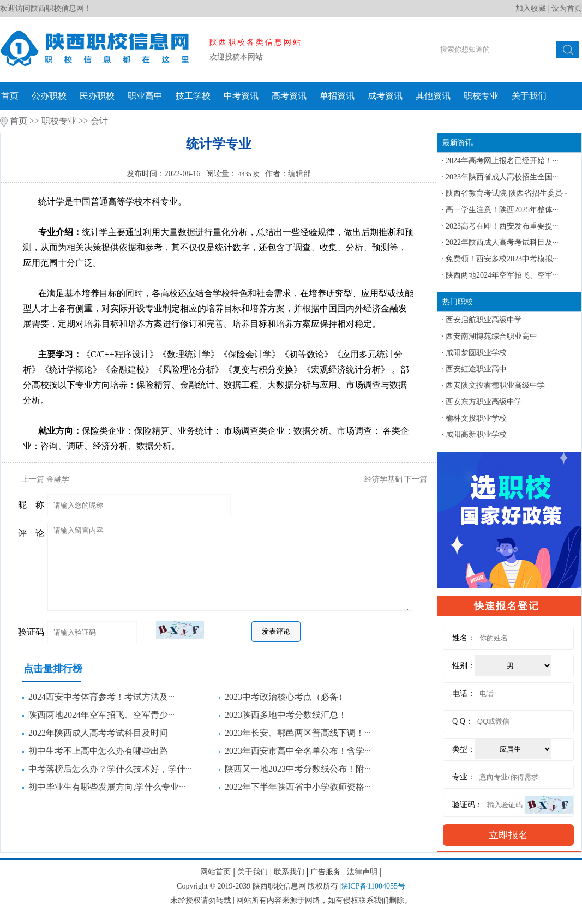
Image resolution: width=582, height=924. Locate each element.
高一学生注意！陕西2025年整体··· (502, 210)
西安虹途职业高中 (476, 369)
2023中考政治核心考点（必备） (286, 697)
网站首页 (215, 872)
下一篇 (400, 479)
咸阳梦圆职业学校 (476, 353)
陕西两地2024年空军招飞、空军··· (502, 275)
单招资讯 (337, 96)
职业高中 (145, 96)
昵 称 (31, 505)
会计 (99, 121)
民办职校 (97, 96)
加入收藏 (531, 8)
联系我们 (289, 872)
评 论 (31, 533)
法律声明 (362, 872)
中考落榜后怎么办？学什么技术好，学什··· (110, 769)
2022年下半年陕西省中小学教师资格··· (298, 787)
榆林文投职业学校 (476, 418)
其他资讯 (433, 96)
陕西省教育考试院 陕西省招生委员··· (507, 193)
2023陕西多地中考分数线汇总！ (286, 715)
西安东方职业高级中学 (484, 402)
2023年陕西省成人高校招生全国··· (502, 177)
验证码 (31, 632)
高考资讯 (289, 96)
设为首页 (567, 8)
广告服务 (326, 872)
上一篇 (41, 479)
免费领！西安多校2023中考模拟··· (502, 259)
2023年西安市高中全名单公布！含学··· (298, 751)
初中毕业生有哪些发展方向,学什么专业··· (107, 787)
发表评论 (276, 631)
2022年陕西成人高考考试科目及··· (502, 242)
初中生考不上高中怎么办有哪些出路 (98, 751)
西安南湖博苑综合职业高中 (491, 336)
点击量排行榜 (53, 669)
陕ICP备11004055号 (373, 886)
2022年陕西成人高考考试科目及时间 (98, 733)
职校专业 (481, 96)
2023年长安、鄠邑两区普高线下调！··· (298, 733)
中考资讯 (241, 96)
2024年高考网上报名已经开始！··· (502, 161)
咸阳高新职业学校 (476, 434)
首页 (10, 96)
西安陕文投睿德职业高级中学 (495, 385)
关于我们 (529, 96)
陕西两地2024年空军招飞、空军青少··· (101, 715)
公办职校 (49, 96)
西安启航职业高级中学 (484, 320)
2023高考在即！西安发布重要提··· (502, 226)
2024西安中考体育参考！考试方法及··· (101, 697)
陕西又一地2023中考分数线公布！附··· (298, 769)
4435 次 (248, 174)
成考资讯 (385, 96)
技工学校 (193, 96)
